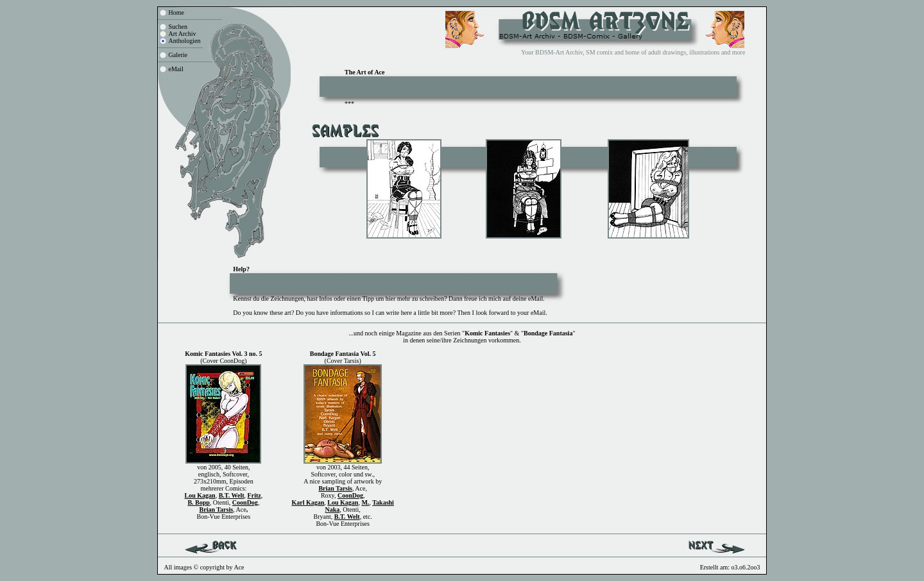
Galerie (178, 55)
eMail (176, 69)
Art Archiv (183, 34)
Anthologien (185, 41)
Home (176, 13)
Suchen (178, 27)
